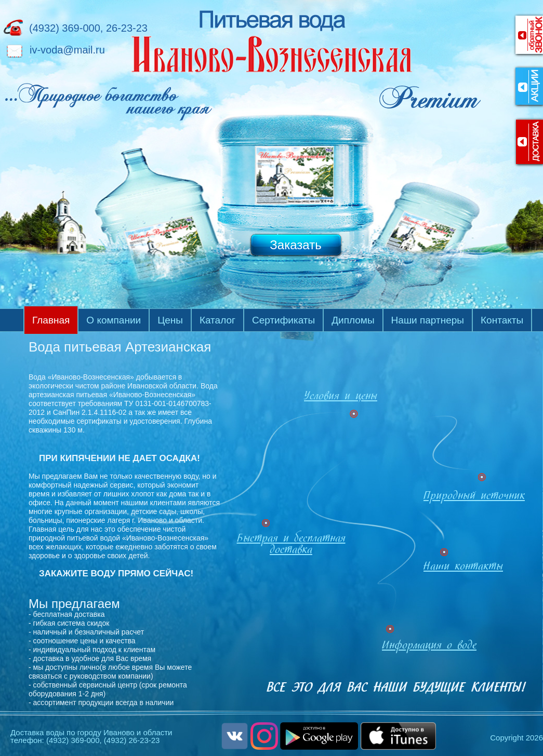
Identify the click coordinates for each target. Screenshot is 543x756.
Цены (170, 320)
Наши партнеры (428, 320)
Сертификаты (283, 320)
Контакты (502, 320)
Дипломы (353, 320)
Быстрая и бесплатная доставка (291, 545)
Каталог (217, 320)
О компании (114, 320)
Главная (51, 320)
